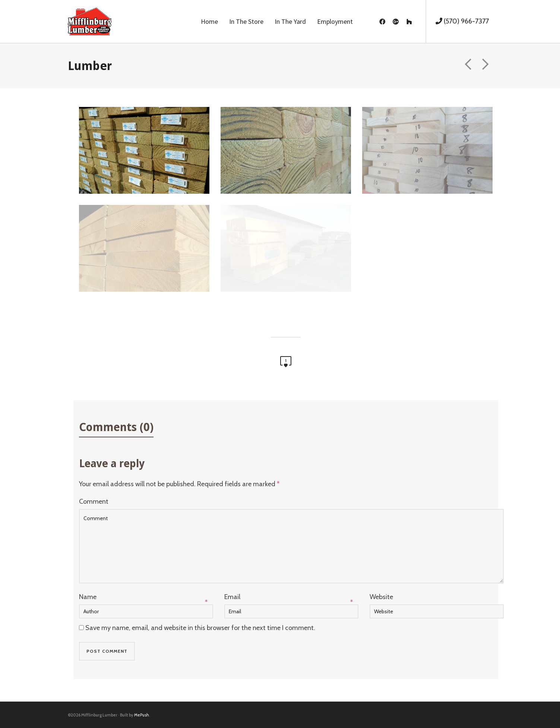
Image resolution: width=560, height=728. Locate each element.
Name (88, 597)
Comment (94, 501)
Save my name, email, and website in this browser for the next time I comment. (200, 628)
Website (381, 597)
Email (232, 597)
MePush (142, 715)
